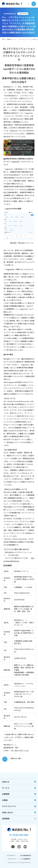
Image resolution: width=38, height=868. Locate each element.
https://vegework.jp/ (22, 593)
